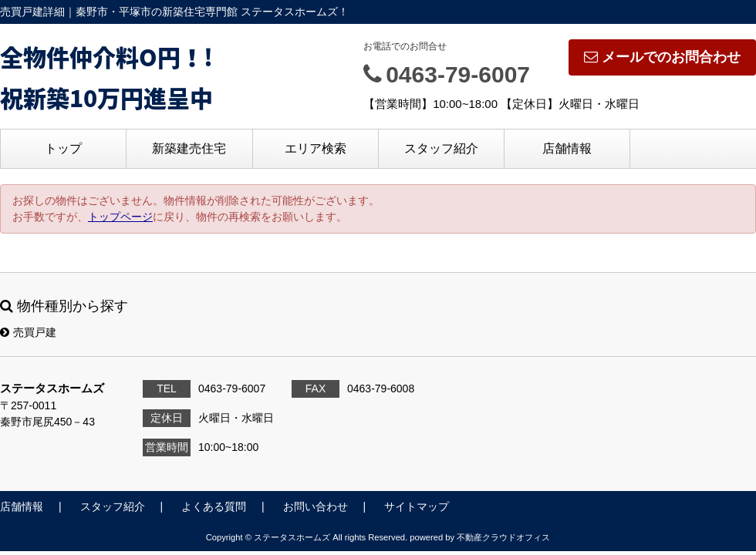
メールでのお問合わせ (662, 57)
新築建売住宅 (189, 148)
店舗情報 (567, 148)
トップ (63, 148)
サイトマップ (417, 506)
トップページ (120, 217)
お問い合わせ (316, 506)
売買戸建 (28, 332)
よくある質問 (214, 506)
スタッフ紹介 (441, 148)
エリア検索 (316, 148)
